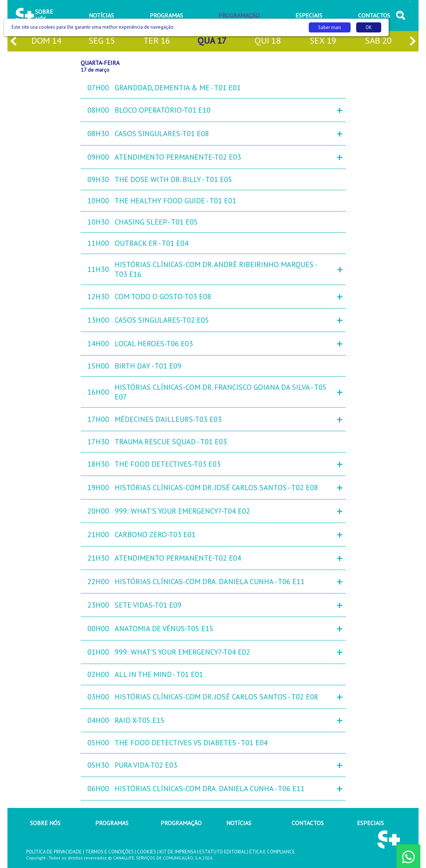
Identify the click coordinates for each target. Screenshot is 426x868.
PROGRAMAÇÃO (181, 823)
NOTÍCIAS (239, 823)
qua (212, 41)
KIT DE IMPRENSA (178, 852)
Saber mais (330, 27)
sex (323, 41)
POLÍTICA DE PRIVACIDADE (54, 852)
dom (46, 41)
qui (268, 41)
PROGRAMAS (112, 823)
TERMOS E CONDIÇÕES (109, 852)
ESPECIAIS (370, 823)
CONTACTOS (308, 823)
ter (157, 41)
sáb (378, 41)
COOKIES (147, 852)
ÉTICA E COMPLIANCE (272, 852)
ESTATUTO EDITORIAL (223, 852)
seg (102, 41)
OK (369, 27)
